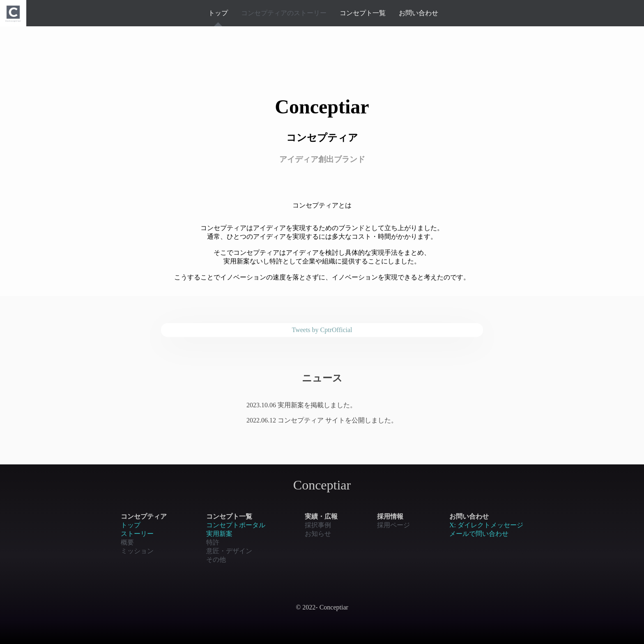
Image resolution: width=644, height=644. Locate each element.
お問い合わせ (419, 13)
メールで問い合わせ (479, 534)
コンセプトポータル (236, 525)
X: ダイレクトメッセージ (486, 525)
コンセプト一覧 (363, 13)
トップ (218, 13)
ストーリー (137, 534)
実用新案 (219, 534)
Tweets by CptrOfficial (322, 330)
